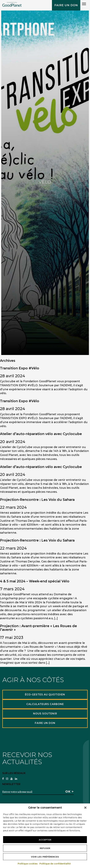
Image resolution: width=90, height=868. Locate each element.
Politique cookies (28, 864)
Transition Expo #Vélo (20, 368)
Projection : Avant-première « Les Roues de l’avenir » (38, 628)
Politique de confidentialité (55, 864)
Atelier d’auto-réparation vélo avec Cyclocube (41, 434)
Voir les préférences (45, 857)
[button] (85, 808)
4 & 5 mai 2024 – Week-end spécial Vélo (35, 581)
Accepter (45, 840)
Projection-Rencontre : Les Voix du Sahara (37, 500)
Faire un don (66, 5)
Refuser (45, 848)
